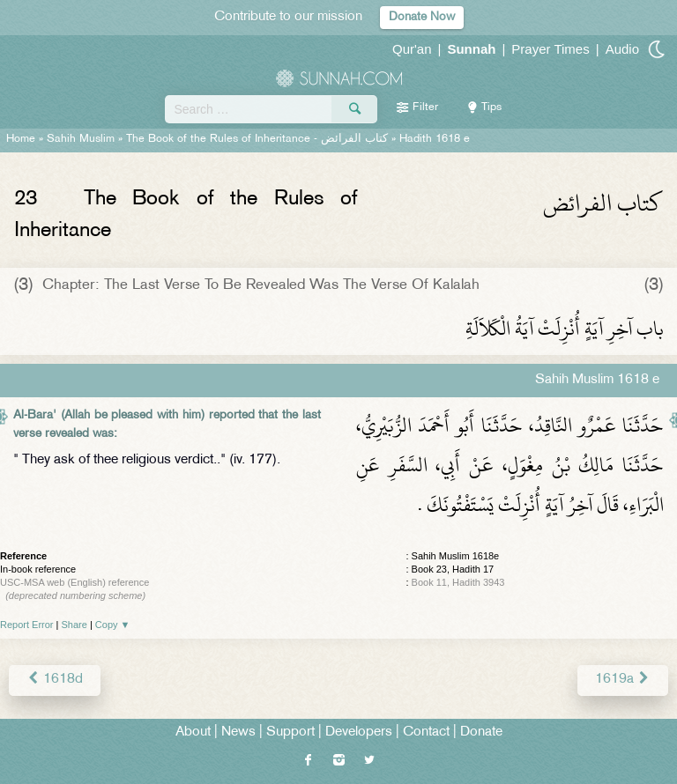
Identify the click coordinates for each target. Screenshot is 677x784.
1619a (623, 680)
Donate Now (422, 17)
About (193, 732)
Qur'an (412, 49)
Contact (426, 732)
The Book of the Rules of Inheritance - (257, 139)
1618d (55, 680)
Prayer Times (550, 49)
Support (290, 732)
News (238, 732)
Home (21, 139)
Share (74, 625)
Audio (622, 49)
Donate (481, 732)
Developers (359, 732)
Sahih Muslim (81, 139)
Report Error (27, 625)
